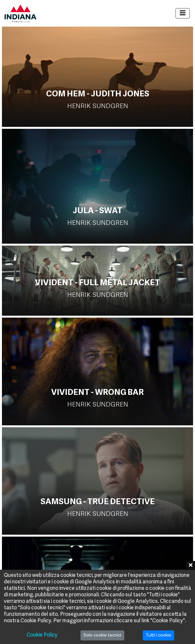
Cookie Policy (42, 635)
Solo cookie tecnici (102, 635)
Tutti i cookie (158, 635)
